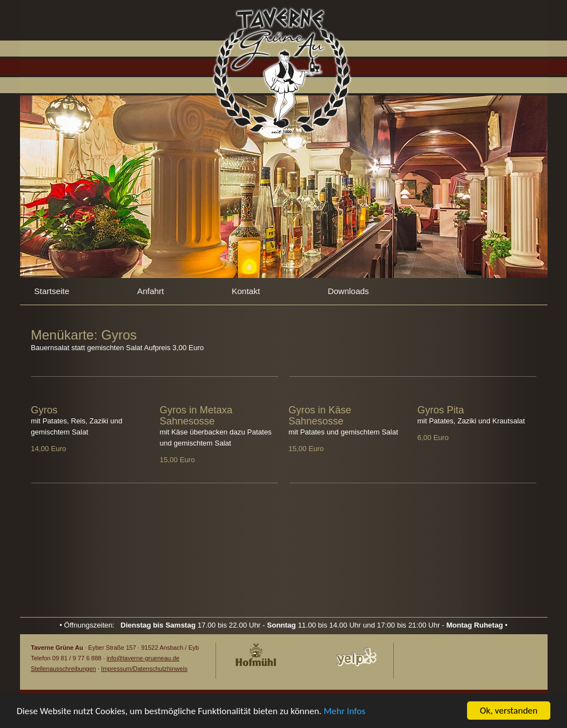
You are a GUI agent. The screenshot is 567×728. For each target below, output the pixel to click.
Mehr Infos (345, 712)
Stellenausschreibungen (64, 669)
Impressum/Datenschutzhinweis (144, 669)
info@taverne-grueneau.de (143, 658)
